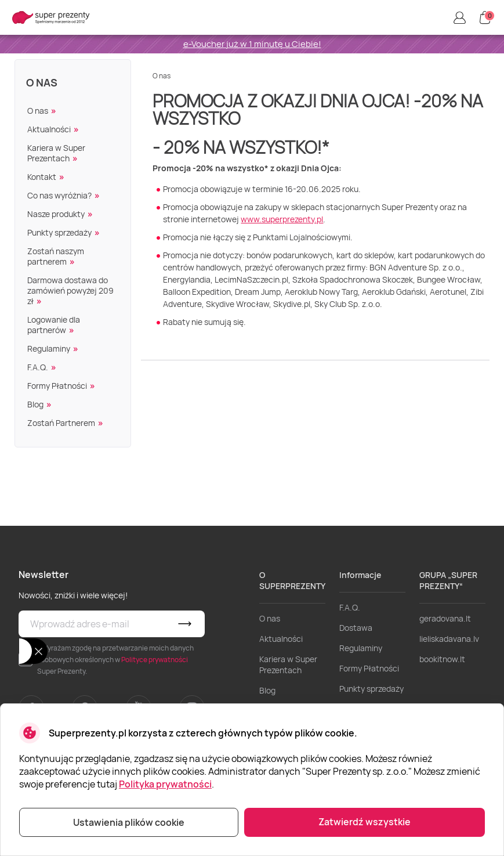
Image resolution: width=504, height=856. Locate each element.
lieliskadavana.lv (449, 639)
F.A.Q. (38, 367)
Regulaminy (49, 348)
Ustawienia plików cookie (129, 822)
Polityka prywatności (165, 784)
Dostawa (356, 628)
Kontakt (42, 177)
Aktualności (49, 129)
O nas (42, 82)
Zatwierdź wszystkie (365, 822)
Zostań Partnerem (61, 423)
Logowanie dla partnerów (54, 325)
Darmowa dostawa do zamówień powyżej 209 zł (70, 290)
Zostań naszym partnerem (56, 256)
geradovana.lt (445, 618)
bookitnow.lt (442, 659)
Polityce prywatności (155, 660)
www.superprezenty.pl (282, 219)
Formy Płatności (57, 386)
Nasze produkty (56, 214)
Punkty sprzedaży (59, 232)
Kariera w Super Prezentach (56, 153)
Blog (35, 404)
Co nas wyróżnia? (59, 195)
